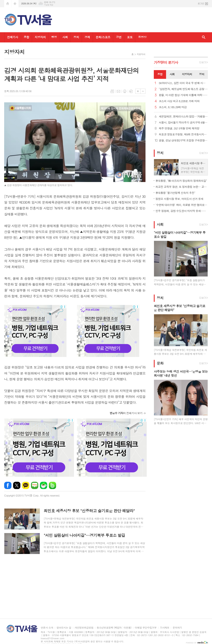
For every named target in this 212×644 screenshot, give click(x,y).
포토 (130, 37)
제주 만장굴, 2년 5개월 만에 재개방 (179, 128)
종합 (26, 37)
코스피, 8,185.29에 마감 (173, 107)
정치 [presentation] (202, 74)
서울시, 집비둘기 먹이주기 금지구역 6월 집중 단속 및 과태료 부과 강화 (183, 123)
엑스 (17, 485)
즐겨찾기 (15, 4)
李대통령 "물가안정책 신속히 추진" (175, 193)
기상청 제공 (49, 5)
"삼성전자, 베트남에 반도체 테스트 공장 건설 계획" (183, 89)
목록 (112, 91)
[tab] (160, 74)
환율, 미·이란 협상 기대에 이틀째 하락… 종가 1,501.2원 (183, 95)
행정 (54, 37)
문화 (160, 363)
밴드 (52, 485)
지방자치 (40, 37)
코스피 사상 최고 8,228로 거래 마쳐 (179, 101)
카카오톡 (26, 485)
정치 (76, 37)
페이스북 (8, 485)
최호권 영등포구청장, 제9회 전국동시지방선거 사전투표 (183, 134)
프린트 (125, 91)
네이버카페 (44, 485)
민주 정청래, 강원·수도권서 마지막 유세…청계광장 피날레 (182, 211)
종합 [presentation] (160, 74)
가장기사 (166, 62)
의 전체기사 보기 (126, 413)
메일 (118, 91)
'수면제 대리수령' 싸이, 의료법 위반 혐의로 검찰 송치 (182, 205)
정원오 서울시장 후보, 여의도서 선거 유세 (179, 199)
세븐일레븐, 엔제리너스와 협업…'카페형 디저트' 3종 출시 (183, 117)
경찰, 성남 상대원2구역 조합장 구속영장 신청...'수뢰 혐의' (183, 141)
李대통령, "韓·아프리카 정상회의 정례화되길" (181, 181)
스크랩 (131, 91)
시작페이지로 (8, 4)
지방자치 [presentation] (187, 74)
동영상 (142, 37)
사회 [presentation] (172, 74)
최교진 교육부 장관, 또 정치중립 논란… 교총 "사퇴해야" (182, 187)
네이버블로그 (35, 485)
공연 (119, 37)
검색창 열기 (204, 37)
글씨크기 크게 (138, 91)
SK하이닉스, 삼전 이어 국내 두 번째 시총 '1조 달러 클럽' (183, 83)
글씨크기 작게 (143, 91)
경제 (87, 37)
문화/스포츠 (103, 37)
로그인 (201, 3)
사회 (65, 37)
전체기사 (13, 37)
